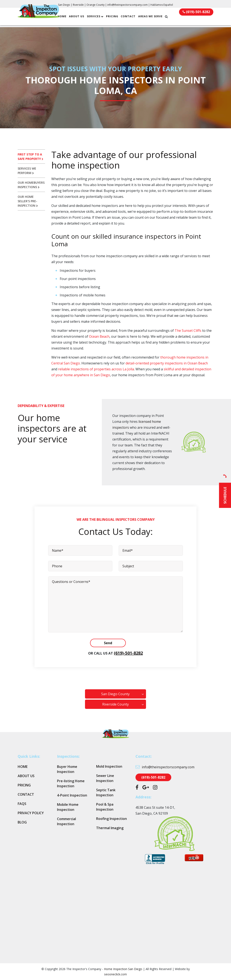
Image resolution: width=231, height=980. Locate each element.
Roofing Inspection (112, 819)
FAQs (22, 804)
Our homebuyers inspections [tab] (31, 185)
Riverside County (115, 704)
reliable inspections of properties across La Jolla (96, 369)
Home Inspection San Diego (123, 969)
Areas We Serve (155, 18)
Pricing (117, 18)
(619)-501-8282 (128, 653)
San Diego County (115, 694)
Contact (133, 18)
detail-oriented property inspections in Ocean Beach (167, 363)
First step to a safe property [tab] (31, 157)
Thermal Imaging (110, 828)
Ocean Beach (99, 336)
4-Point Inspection (72, 795)
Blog (22, 822)
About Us (81, 18)
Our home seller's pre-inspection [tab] (28, 201)
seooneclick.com (115, 974)
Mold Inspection (109, 766)
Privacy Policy (31, 813)
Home (67, 18)
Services (98, 18)
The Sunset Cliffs (188, 331)
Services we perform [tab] (27, 171)
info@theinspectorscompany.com (127, 5)
